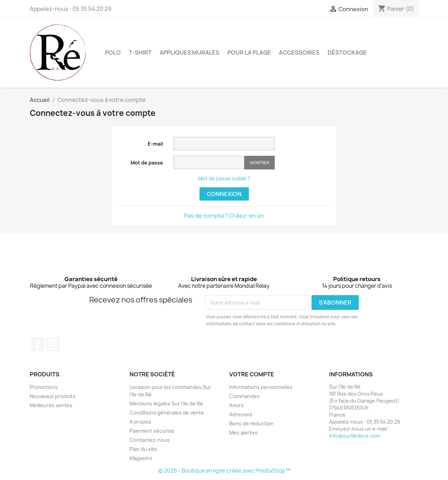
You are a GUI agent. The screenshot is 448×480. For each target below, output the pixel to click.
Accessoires (299, 53)
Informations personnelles (261, 387)
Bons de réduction (251, 423)
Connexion (224, 194)
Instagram (53, 344)
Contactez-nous (150, 440)
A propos (140, 422)
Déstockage (347, 53)
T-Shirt (140, 53)
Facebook (37, 344)
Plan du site (143, 449)
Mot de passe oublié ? (224, 178)
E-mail (155, 144)
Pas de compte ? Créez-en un (224, 216)
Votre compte (252, 374)
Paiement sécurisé (152, 431)
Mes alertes (243, 433)
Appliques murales (190, 53)
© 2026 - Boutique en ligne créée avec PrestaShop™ (224, 471)
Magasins (141, 458)
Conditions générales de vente (167, 413)
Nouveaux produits (53, 396)
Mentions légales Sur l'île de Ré (166, 404)
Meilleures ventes (51, 405)
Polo (113, 53)
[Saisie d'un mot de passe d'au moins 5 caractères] (209, 162)
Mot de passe (147, 163)
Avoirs (237, 405)
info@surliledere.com (355, 436)
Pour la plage (249, 53)
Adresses (241, 414)
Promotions (44, 387)
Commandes (244, 396)
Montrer (260, 163)
